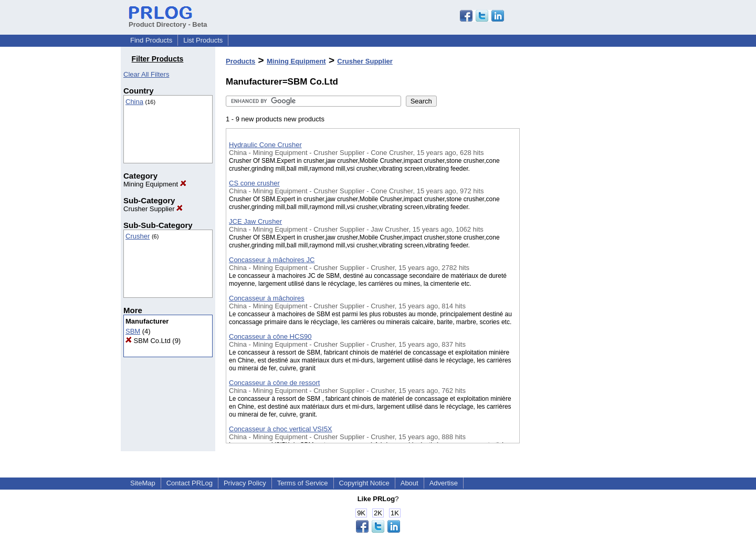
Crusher (138, 236)
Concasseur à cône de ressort (274, 383)
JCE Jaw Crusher (255, 221)
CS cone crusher (254, 183)
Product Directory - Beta (168, 20)
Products (240, 61)
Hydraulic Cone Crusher (265, 145)
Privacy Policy (245, 483)
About (409, 483)
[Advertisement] (572, 273)
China (134, 102)
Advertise (444, 483)
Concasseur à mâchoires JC (272, 260)
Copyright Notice (364, 483)
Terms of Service (303, 483)
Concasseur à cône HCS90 (270, 336)
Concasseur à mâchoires (267, 298)
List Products (203, 40)
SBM (133, 331)
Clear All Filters (146, 74)
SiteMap (143, 483)
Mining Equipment (155, 184)
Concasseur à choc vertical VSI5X (281, 429)
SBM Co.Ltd (148, 341)
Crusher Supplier (153, 209)
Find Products (151, 40)
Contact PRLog (190, 483)
